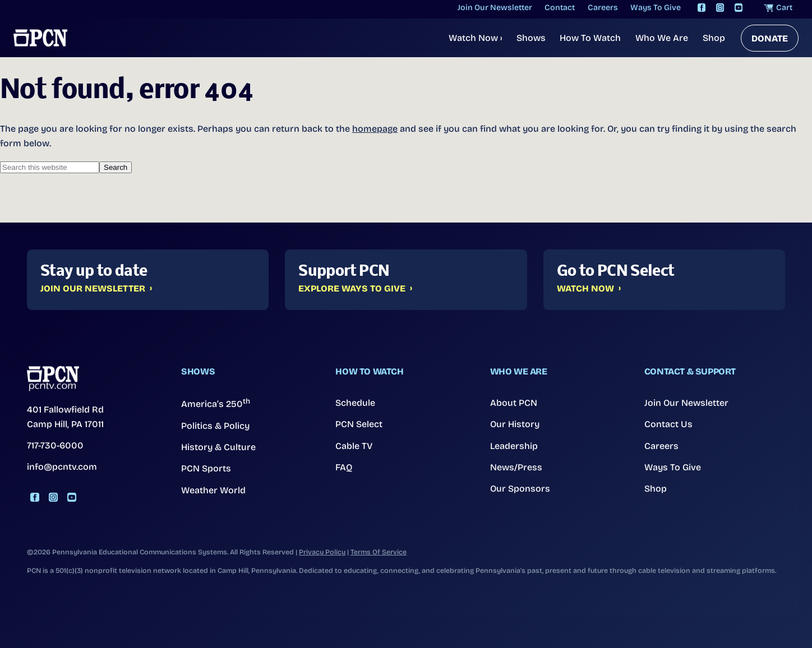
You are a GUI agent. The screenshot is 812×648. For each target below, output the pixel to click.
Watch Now (475, 38)
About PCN (514, 403)
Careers (661, 446)
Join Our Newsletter (93, 289)
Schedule (355, 403)
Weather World (213, 490)
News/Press (516, 467)
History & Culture (218, 447)
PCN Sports (206, 468)
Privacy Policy (322, 552)
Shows (531, 38)
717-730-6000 (55, 445)
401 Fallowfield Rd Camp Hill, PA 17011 (65, 417)
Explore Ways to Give (352, 289)
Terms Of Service (379, 552)
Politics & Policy (215, 426)
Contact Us (668, 424)
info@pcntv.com (62, 467)
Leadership (514, 446)
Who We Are (662, 38)
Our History (515, 424)
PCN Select (359, 424)
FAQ (344, 467)
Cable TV (354, 446)
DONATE (770, 38)
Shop (714, 38)
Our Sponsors (520, 489)
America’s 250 (216, 403)
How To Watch (590, 38)
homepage (375, 129)
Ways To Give (673, 467)
